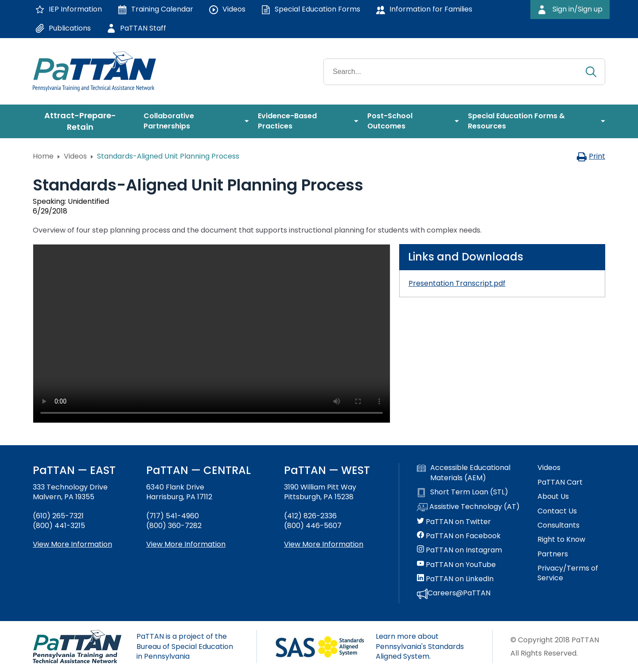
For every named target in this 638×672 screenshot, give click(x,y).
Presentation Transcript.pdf (457, 283)
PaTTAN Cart (560, 482)
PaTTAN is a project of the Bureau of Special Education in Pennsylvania (185, 646)
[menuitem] (84, 121)
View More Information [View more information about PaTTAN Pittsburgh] (324, 544)
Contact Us (557, 511)
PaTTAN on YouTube (456, 565)
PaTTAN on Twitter (454, 522)
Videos (75, 156)
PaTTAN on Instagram (459, 550)
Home (43, 156)
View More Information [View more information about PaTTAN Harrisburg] (186, 544)
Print (591, 156)
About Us (553, 497)
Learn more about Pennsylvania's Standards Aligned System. (420, 646)
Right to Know (561, 540)
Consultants (558, 525)
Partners (553, 554)
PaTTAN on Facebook (459, 536)
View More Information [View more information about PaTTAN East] (72, 544)
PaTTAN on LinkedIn (455, 579)
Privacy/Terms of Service (568, 573)
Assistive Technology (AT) (468, 507)
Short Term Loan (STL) (463, 492)
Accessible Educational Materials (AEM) (464, 473)
